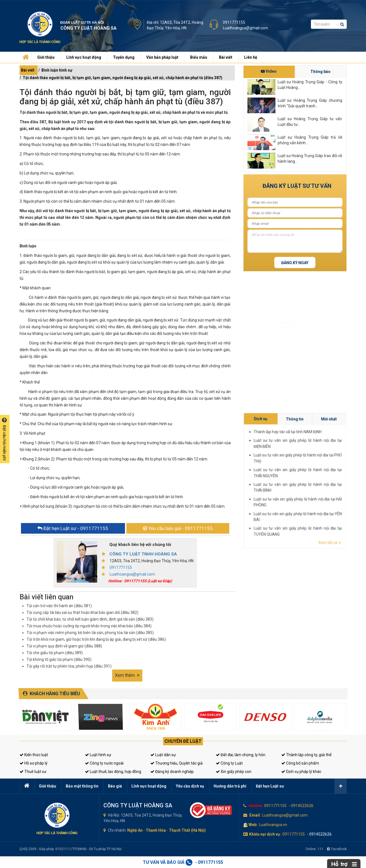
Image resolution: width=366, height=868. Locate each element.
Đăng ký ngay (295, 263)
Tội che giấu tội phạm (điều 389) (55, 653)
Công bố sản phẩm (300, 763)
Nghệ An (135, 830)
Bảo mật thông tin (82, 786)
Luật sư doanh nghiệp (291, 331)
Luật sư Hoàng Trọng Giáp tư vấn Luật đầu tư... (310, 122)
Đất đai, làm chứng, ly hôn (241, 755)
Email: (255, 815)
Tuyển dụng (124, 57)
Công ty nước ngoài (104, 763)
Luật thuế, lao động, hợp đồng (113, 772)
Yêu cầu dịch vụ (190, 786)
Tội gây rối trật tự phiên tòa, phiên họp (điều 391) (69, 666)
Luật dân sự (163, 755)
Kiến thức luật (34, 755)
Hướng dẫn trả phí (230, 786)
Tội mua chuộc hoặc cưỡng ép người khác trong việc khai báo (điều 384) (89, 626)
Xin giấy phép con (234, 772)
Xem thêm (127, 675)
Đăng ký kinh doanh (290, 340)
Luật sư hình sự (287, 313)
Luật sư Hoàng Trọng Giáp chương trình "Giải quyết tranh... (310, 103)
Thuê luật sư (33, 772)
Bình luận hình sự (57, 70)
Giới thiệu (46, 57)
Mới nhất (334, 472)
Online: (315, 849)
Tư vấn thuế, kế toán (290, 367)
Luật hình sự (98, 755)
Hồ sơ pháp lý (34, 763)
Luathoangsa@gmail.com (245, 28)
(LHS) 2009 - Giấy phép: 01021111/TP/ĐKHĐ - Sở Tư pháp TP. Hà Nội (71, 849)
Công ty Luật (229, 763)
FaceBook (337, 849)
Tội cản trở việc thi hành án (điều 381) (59, 606)
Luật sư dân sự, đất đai (291, 322)
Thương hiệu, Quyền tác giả (177, 763)
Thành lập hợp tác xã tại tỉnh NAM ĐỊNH (328, 474)
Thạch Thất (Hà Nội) (187, 830)
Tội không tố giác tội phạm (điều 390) (59, 659)
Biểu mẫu (199, 57)
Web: (253, 825)
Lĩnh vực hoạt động (84, 57)
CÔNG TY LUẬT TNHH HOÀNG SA (143, 554)
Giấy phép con (287, 358)
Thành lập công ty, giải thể (306, 755)
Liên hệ (251, 57)
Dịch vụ (324, 472)
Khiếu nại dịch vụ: (265, 834)
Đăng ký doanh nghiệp (172, 772)
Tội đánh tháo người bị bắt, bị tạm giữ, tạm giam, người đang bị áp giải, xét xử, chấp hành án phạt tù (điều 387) (122, 78)
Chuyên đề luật (183, 741)
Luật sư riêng (286, 349)
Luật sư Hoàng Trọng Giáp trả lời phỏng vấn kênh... (310, 140)
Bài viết (226, 57)
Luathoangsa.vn (273, 825)
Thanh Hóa (156, 830)
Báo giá (115, 786)
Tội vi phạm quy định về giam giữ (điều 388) (64, 646)
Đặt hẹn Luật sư (270, 786)
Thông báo (320, 72)
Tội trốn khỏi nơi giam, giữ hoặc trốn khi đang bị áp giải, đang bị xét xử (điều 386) (96, 639)
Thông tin (329, 472)
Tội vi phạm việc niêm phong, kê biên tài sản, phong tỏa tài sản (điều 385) (90, 633)
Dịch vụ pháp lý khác (301, 772)
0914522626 (302, 806)
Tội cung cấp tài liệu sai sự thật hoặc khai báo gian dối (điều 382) (82, 612)
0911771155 (234, 22)
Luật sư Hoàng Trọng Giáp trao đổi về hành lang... (310, 159)
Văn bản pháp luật (162, 57)
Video (269, 71)
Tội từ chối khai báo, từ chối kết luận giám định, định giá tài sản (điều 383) (90, 619)
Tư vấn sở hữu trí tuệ (290, 376)
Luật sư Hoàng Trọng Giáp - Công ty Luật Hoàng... (310, 85)
